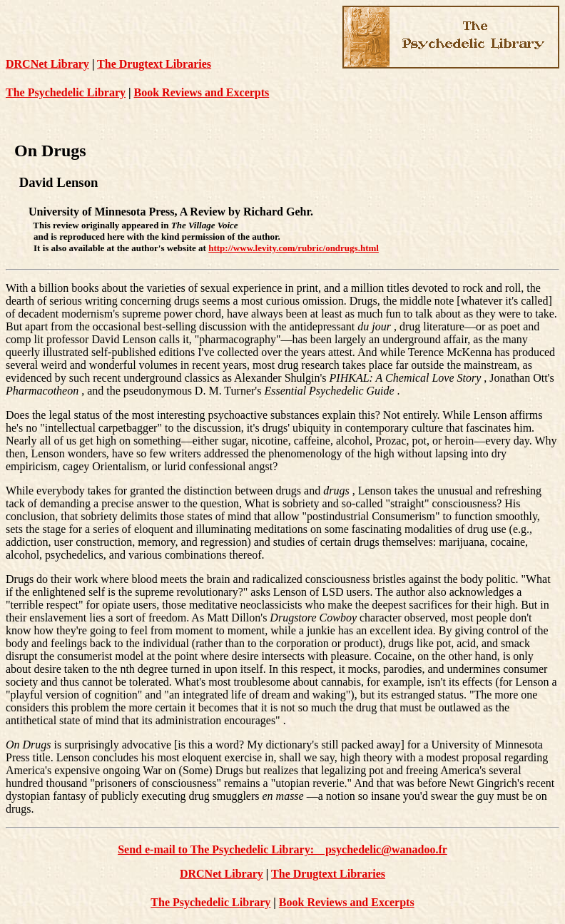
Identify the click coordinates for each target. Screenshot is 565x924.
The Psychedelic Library (66, 92)
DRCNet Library (47, 64)
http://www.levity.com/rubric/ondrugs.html (294, 248)
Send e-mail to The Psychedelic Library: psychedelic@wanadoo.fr (282, 849)
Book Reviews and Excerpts (202, 92)
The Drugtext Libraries (154, 64)
